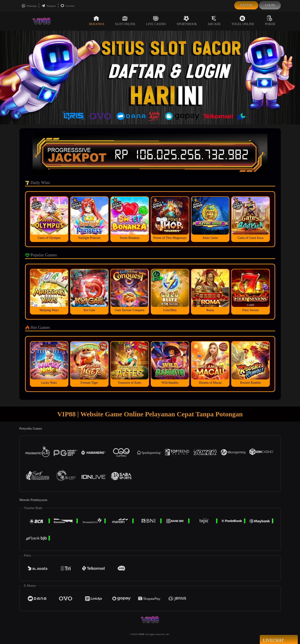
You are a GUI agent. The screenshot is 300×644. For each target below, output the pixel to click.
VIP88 (141, 634)
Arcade (214, 21)
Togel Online (243, 21)
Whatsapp (29, 6)
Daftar (246, 5)
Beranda (97, 21)
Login (270, 5)
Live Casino (156, 21)
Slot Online (125, 21)
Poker (270, 21)
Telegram (49, 6)
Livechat (67, 6)
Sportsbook (187, 21)
